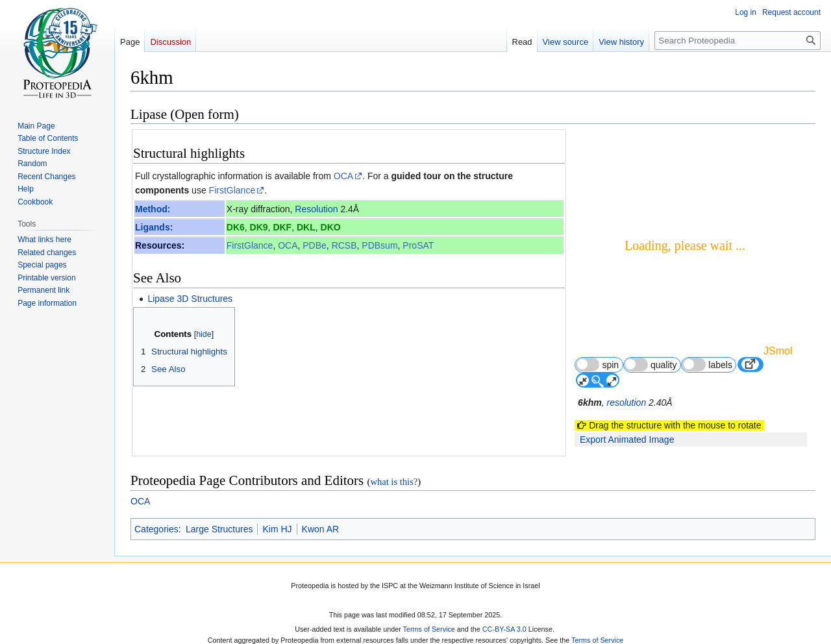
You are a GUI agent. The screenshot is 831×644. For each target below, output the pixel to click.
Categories (156, 526)
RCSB (344, 245)
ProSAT (418, 245)
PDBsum (379, 245)
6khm (590, 402)
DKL (306, 227)
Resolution (316, 209)
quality (651, 365)
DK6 (236, 227)
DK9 (259, 227)
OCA (343, 176)
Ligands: (154, 227)
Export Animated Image (627, 440)
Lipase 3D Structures (190, 299)
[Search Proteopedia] (738, 41)
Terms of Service (429, 626)
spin (597, 365)
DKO (331, 227)
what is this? (394, 479)
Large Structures (219, 526)
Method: (153, 209)
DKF (282, 227)
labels (707, 365)
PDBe (315, 245)
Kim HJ (277, 526)
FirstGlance (232, 190)
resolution (626, 402)
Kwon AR (321, 526)
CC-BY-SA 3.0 (504, 626)
